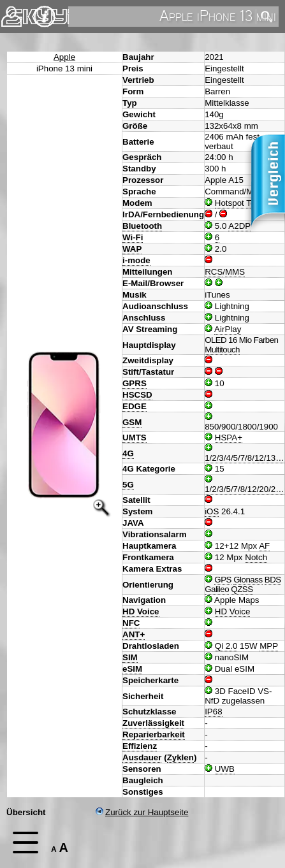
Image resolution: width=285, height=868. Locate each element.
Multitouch (222, 350)
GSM (132, 422)
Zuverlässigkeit (153, 723)
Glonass (248, 580)
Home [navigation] (18, 14)
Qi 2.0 (226, 646)
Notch (256, 557)
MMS (235, 272)
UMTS (135, 438)
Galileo (217, 589)
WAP (132, 249)
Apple (64, 57)
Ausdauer (142, 757)
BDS (273, 580)
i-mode (136, 260)
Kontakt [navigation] (11, 11)
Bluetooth (142, 226)
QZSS (242, 589)
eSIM (132, 669)
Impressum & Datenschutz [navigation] (45, 17)
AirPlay (228, 329)
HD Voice (141, 611)
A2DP (239, 226)
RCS (214, 272)
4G (128, 453)
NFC (131, 623)
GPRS (135, 383)
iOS (212, 511)
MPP (269, 646)
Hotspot (230, 203)
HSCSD (137, 395)
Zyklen (180, 757)
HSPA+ (229, 438)
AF (264, 546)
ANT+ (134, 634)
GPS (223, 580)
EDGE (135, 406)
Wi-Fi (133, 237)
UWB (225, 769)
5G (128, 485)
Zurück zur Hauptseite (142, 812)
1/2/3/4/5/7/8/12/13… (245, 458)
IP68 (213, 712)
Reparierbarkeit (154, 734)
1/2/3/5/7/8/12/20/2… (245, 489)
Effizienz (140, 746)
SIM (130, 657)
